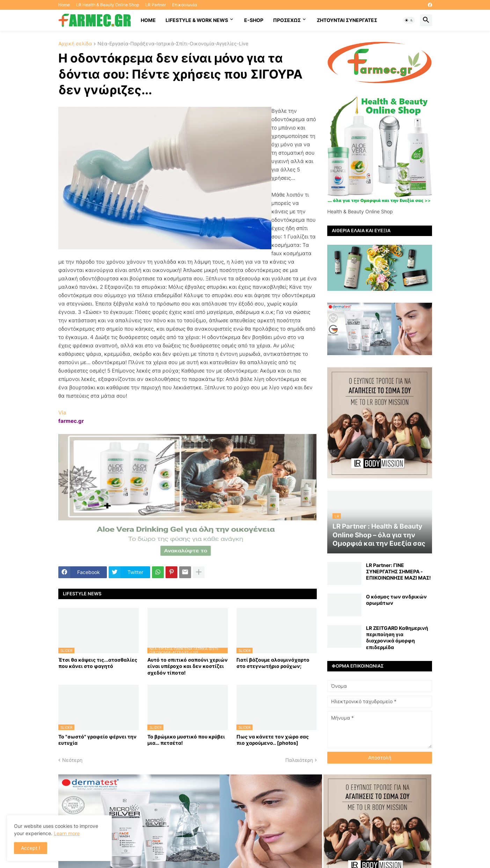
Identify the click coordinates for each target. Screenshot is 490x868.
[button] (409, 20)
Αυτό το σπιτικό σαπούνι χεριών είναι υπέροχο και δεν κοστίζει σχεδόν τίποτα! (188, 666)
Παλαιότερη (299, 760)
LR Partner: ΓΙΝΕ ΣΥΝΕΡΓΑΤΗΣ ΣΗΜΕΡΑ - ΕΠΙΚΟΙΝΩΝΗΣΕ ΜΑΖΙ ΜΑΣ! (398, 571)
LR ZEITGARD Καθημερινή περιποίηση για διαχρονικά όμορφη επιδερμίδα (397, 638)
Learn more (67, 833)
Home (64, 5)
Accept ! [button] (31, 848)
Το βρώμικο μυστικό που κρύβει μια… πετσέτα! (186, 740)
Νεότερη (72, 760)
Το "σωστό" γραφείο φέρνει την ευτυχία (97, 740)
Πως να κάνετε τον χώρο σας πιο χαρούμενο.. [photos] (273, 740)
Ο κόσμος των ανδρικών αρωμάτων (396, 600)
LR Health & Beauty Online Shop (108, 5)
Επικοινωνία (185, 5)
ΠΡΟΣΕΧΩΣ (287, 20)
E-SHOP (254, 20)
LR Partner (156, 5)
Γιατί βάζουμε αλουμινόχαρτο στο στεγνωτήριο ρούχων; (273, 663)
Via (62, 413)
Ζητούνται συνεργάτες (347, 20)
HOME (148, 20)
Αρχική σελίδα (75, 44)
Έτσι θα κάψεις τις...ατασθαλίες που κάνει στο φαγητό (98, 663)
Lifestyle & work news (197, 20)
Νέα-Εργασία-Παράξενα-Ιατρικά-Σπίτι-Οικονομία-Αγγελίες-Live (173, 44)
